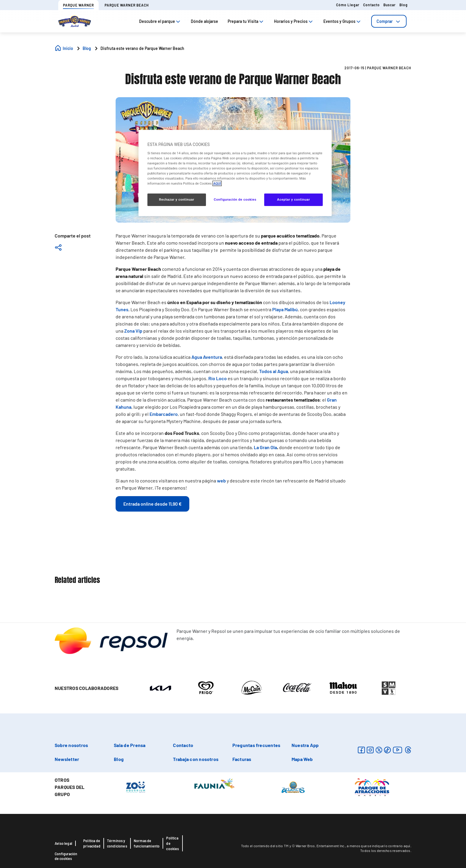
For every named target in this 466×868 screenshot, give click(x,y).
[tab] (389, 21)
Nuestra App (305, 745)
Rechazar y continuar (177, 199)
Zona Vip (133, 331)
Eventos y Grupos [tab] (343, 21)
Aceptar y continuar (293, 199)
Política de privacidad (92, 843)
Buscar (390, 5)
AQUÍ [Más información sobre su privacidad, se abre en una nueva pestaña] (217, 183)
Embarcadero (164, 414)
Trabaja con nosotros (196, 759)
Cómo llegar (348, 5)
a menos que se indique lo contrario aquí (378, 846)
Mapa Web (302, 759)
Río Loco (218, 378)
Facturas (242, 759)
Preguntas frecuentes (256, 745)
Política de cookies (173, 843)
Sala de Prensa (130, 745)
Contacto (371, 5)
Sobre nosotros (71, 745)
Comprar (389, 21)
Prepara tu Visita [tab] (246, 21)
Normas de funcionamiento (147, 843)
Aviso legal (63, 843)
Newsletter (67, 759)
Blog (404, 5)
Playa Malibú (285, 309)
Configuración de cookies (66, 856)
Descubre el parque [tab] (160, 21)
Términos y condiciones (117, 843)
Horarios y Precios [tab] (294, 21)
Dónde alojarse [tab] (204, 21)
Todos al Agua (274, 371)
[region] (235, 173)
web (221, 481)
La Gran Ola (265, 447)
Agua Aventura (207, 357)
